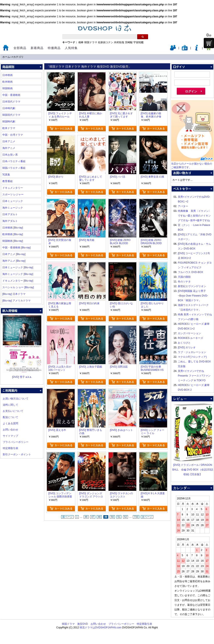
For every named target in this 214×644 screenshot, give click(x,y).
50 (112, 517)
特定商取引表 (10, 448)
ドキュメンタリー (13, 188)
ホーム (6, 57)
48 (99, 517)
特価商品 (54, 48)
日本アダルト (10, 214)
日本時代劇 (9, 108)
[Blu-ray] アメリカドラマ (16, 301)
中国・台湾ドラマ (13, 135)
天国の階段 (184, 277)
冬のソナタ (184, 282)
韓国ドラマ (91, 42)
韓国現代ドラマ (11, 115)
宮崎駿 (129, 42)
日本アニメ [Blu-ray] (14, 254)
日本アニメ (9, 141)
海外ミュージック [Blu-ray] (18, 274)
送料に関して (10, 405)
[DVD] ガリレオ (187, 347)
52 (126, 517)
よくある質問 (10, 423)
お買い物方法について (16, 399)
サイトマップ (10, 436)
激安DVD (82, 624)
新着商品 (37, 48)
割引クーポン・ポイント (17, 454)
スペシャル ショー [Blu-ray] (18, 287)
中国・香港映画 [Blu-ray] (16, 248)
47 (93, 517)
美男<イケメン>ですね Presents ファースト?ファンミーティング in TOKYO (194, 376)
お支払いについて (13, 411)
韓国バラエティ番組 (14, 168)
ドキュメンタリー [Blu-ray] (18, 281)
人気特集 (71, 48)
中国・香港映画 (11, 95)
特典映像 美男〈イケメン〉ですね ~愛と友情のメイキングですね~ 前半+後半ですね (195, 216)
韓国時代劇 (9, 122)
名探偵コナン (106, 42)
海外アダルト (10, 221)
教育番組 (7, 181)
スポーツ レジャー (13, 194)
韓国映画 (7, 88)
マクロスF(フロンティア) (192, 357)
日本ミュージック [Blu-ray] (18, 267)
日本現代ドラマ (11, 102)
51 (119, 517)
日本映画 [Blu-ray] (13, 228)
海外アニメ (9, 148)
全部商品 (20, 48)
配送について (10, 417)
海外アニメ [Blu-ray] (14, 261)
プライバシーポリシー (16, 442)
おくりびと (184, 343)
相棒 (81, 42)
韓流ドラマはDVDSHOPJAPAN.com (100, 628)
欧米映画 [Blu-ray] (13, 234)
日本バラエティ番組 (14, 161)
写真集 (6, 175)
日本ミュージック (13, 201)
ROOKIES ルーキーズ (190, 338)
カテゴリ (18, 57)
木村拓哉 (119, 42)
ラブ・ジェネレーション (192, 352)
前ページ (67, 517)
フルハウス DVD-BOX (190, 272)
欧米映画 (7, 82)
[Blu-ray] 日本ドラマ (14, 294)
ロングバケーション (189, 333)
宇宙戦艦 (138, 42)
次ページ (147, 517)
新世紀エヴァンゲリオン (192, 286)
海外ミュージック (13, 208)
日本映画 (7, 75)
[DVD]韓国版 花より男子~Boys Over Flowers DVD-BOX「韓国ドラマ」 (193, 296)
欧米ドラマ (9, 128)
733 (136, 517)
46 (86, 517)
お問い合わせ (10, 430)
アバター (183, 206)
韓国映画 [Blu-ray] (13, 241)
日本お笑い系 (10, 155)
